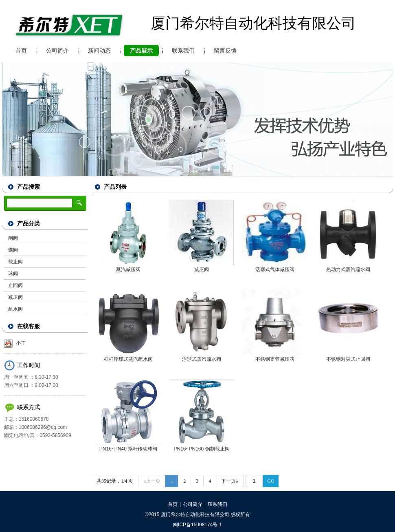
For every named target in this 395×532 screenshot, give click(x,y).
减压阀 (15, 297)
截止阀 (15, 262)
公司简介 (57, 51)
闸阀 (13, 238)
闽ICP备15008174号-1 (197, 525)
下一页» (230, 481)
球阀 (13, 274)
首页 (21, 51)
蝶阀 (13, 250)
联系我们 (183, 51)
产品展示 (141, 51)
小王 (15, 343)
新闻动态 (99, 51)
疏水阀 (15, 309)
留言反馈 (225, 51)
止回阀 (15, 285)
